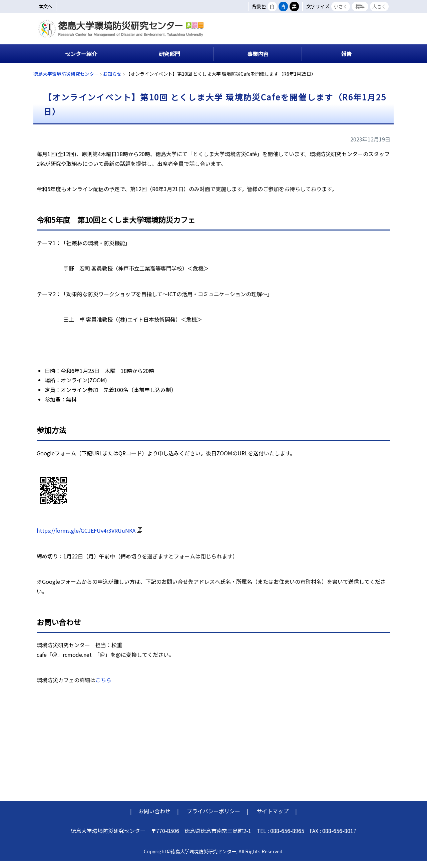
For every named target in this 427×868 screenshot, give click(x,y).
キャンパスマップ (311, 41)
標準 (360, 6)
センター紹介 (81, 61)
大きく (379, 6)
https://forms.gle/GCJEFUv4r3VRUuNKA (89, 537)
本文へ (45, 6)
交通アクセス (366, 41)
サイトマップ (273, 818)
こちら (103, 687)
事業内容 (258, 61)
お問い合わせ (154, 818)
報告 (346, 61)
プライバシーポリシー (213, 818)
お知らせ (112, 81)
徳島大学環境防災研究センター (66, 81)
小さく (341, 6)
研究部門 (169, 61)
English (378, 26)
